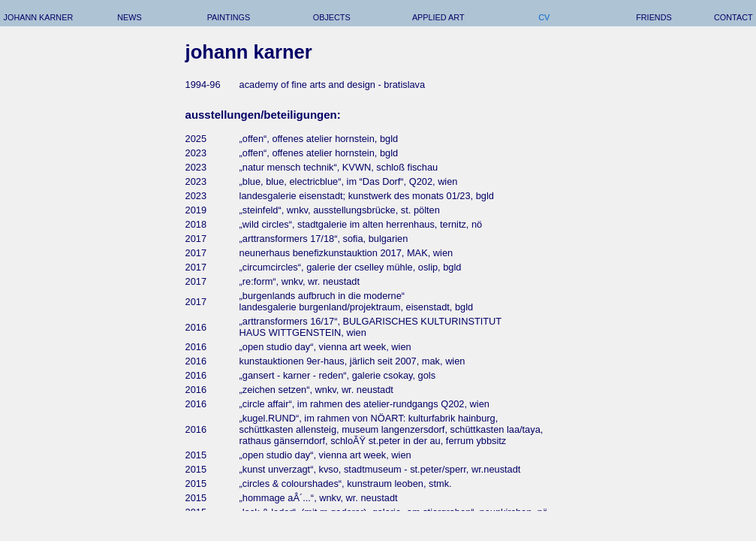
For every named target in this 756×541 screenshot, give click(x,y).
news (130, 17)
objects (332, 17)
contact (733, 17)
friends (654, 17)
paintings (229, 17)
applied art (438, 17)
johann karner (39, 17)
